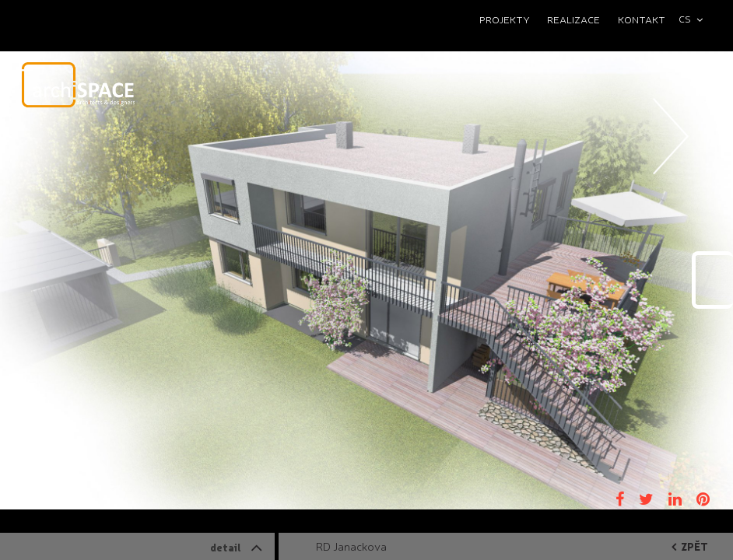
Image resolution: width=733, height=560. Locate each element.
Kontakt (642, 19)
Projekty (505, 19)
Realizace (573, 19)
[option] (366, 280)
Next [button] (671, 183)
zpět (690, 546)
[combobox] (697, 19)
